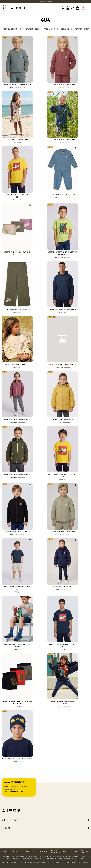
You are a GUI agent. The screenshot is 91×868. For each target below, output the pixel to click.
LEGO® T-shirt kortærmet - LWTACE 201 (17, 198)
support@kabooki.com (14, 792)
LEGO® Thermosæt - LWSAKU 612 (63, 86)
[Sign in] (68, 8)
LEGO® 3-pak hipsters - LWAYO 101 (17, 254)
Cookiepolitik (43, 851)
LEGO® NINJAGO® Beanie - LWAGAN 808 (17, 760)
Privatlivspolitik (30, 851)
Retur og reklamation (55, 851)
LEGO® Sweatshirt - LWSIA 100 (17, 366)
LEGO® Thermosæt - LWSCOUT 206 (17, 86)
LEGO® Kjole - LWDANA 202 (17, 141)
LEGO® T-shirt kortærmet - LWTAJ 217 (17, 590)
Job (21, 851)
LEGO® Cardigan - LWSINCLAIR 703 (63, 366)
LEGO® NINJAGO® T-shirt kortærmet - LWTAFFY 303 (63, 255)
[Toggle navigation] (88, 8)
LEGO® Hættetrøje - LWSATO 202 (63, 311)
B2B (88, 851)
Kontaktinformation (10, 851)
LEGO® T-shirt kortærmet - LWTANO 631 (63, 477)
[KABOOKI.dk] (14, 8)
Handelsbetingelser (70, 851)
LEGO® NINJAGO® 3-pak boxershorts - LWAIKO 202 (17, 704)
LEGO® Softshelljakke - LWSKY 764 (17, 421)
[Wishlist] (72, 8)
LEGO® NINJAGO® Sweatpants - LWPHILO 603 (63, 704)
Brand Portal (82, 851)
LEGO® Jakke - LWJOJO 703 (63, 421)
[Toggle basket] (78, 8)
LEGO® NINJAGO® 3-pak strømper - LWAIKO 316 (17, 647)
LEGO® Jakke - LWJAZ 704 (63, 589)
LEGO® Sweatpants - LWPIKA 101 (17, 311)
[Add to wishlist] (30, 38)
